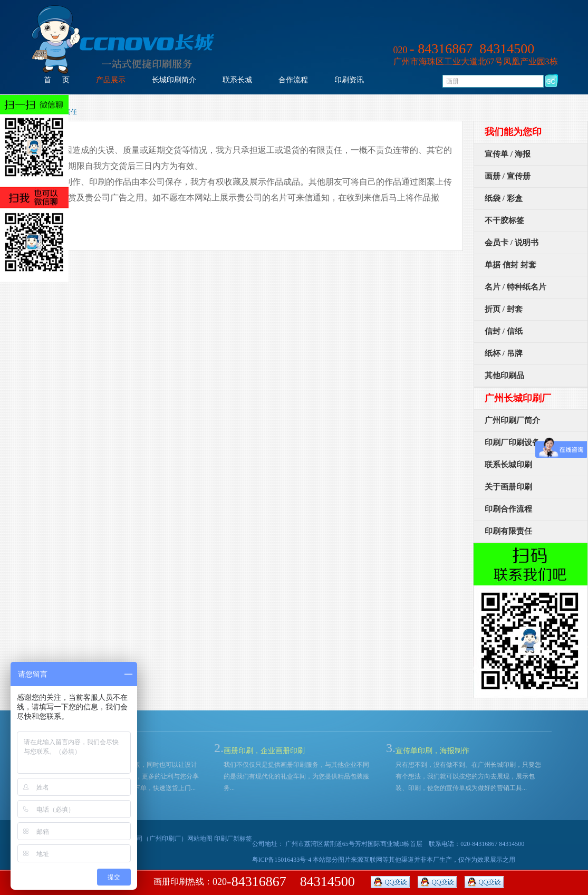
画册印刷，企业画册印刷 (264, 751)
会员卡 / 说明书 (512, 243)
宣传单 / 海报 (508, 154)
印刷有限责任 (508, 531)
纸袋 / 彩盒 (504, 198)
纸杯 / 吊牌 (504, 353)
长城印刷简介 (174, 80)
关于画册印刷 (508, 487)
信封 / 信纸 (504, 331)
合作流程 (293, 80)
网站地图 (200, 839)
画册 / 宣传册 (508, 176)
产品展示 (111, 80)
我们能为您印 (513, 132)
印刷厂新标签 (233, 839)
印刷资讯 (349, 80)
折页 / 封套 (504, 309)
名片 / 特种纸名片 (515, 287)
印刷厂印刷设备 (512, 442)
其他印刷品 (504, 376)
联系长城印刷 (508, 465)
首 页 (57, 80)
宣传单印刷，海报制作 (432, 751)
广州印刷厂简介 (512, 420)
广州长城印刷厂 (518, 398)
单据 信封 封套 (510, 265)
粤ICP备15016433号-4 (282, 860)
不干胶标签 (504, 220)
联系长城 (237, 80)
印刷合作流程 (508, 509)
